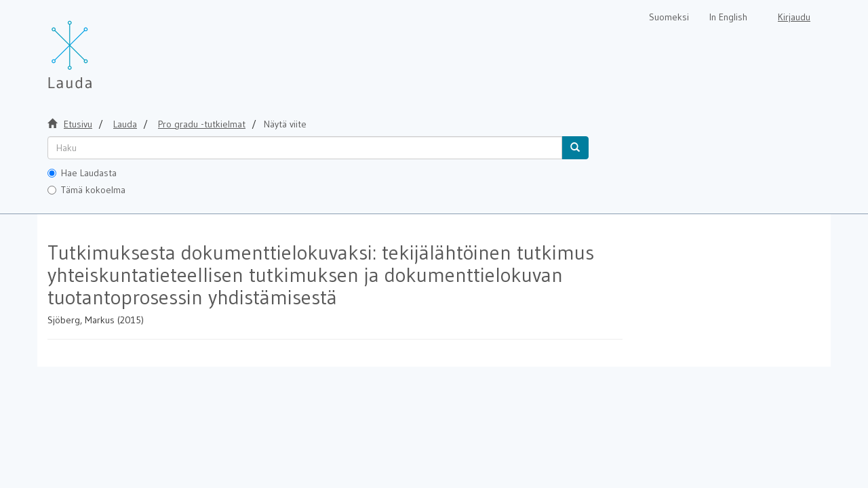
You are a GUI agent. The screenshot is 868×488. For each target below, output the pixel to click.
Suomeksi (669, 17)
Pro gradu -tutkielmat (202, 124)
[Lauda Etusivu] (98, 47)
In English (728, 17)
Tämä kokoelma (86, 190)
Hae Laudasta (82, 173)
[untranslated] (305, 148)
